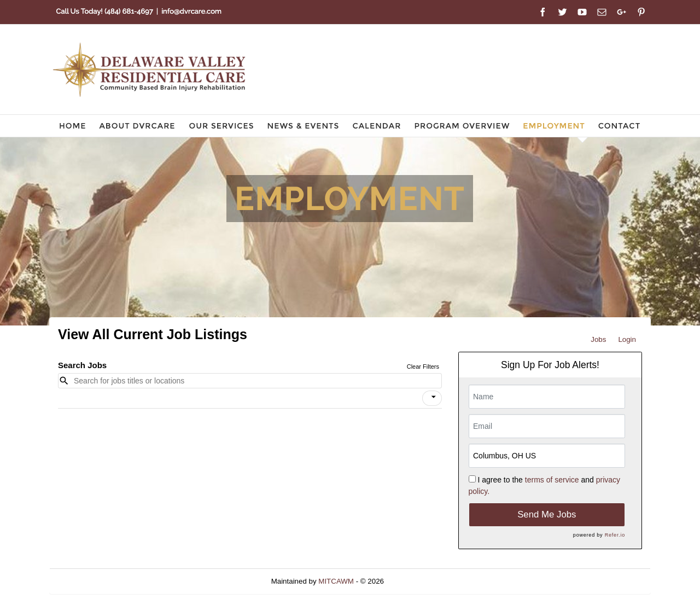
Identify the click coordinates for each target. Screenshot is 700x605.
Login (627, 339)
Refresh (416, 581)
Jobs (598, 339)
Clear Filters (423, 367)
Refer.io (615, 535)
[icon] (434, 397)
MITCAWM (336, 581)
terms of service (552, 480)
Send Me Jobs (547, 514)
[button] (432, 398)
